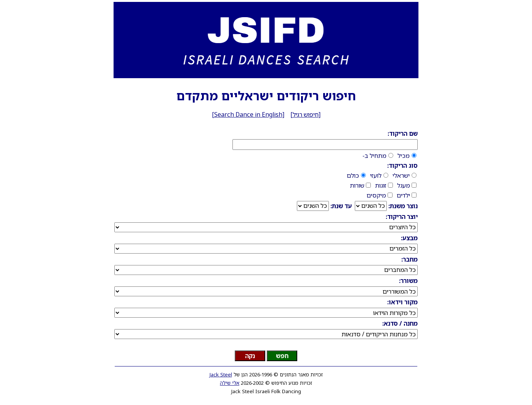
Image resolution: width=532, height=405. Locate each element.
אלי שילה (230, 383)
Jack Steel (221, 374)
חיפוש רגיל (306, 114)
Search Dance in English (248, 114)
